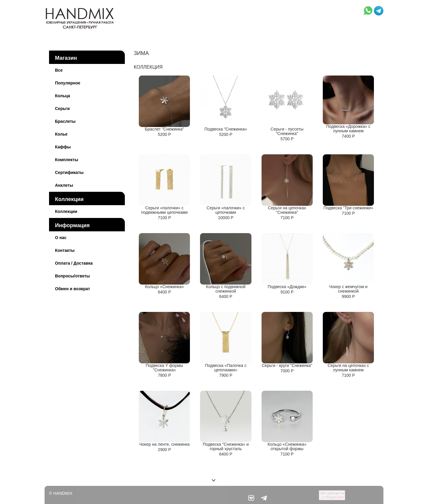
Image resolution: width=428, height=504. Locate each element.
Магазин (66, 58)
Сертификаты (69, 172)
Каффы (63, 147)
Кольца (63, 96)
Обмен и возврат (73, 289)
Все (59, 70)
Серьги (62, 109)
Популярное (68, 83)
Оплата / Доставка (74, 263)
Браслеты (65, 121)
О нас (61, 238)
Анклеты (64, 185)
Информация (72, 225)
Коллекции (69, 199)
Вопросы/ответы (73, 276)
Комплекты (67, 160)
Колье (61, 134)
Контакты (65, 250)
